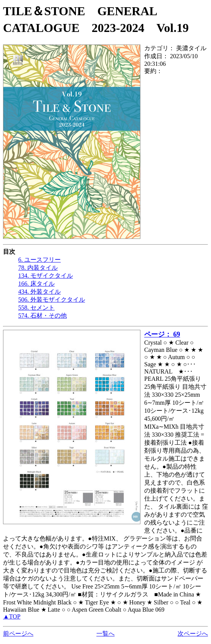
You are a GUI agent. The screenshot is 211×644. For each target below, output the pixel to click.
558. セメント (36, 308)
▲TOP (12, 616)
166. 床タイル (36, 284)
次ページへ (193, 634)
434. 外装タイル (39, 292)
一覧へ (106, 634)
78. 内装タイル (38, 268)
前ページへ (18, 634)
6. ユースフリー (39, 260)
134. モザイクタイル (46, 276)
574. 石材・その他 (43, 316)
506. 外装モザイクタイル (52, 300)
